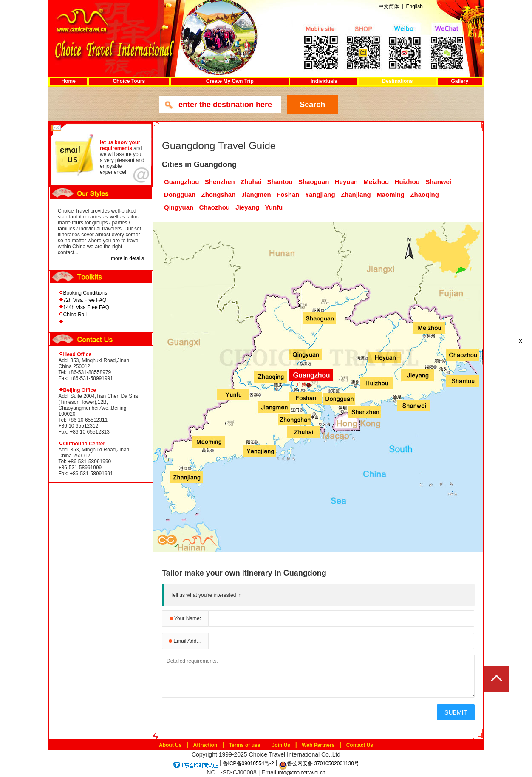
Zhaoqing (424, 194)
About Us (170, 745)
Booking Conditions (85, 293)
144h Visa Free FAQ (86, 307)
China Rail (75, 315)
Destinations (397, 81)
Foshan (288, 194)
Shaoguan (314, 182)
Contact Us (360, 745)
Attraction (205, 745)
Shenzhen (220, 182)
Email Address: (188, 641)
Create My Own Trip (230, 81)
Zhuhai (251, 182)
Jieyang (247, 207)
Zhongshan (219, 194)
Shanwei (438, 182)
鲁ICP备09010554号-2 (249, 763)
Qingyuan (179, 207)
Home (69, 81)
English (414, 6)
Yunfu (274, 207)
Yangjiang (320, 194)
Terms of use (245, 745)
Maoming (391, 194)
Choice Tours (129, 81)
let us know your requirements (120, 145)
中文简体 (389, 6)
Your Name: (185, 618)
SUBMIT (456, 712)
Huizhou (407, 182)
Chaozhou (215, 207)
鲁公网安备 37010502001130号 (319, 763)
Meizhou (376, 182)
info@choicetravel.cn (302, 773)
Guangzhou (182, 182)
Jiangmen (256, 194)
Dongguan (180, 194)
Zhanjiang (356, 194)
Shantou (280, 182)
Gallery (460, 81)
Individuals (324, 81)
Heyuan (346, 182)
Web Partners (318, 745)
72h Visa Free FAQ (85, 300)
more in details (127, 258)
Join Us (281, 745)
